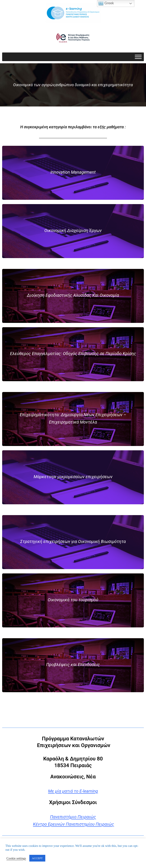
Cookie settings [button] (16, 858)
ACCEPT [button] (37, 858)
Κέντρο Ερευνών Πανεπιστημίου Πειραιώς (74, 824)
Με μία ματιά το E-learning (73, 791)
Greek (106, 3)
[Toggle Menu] (138, 57)
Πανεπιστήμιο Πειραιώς (73, 817)
